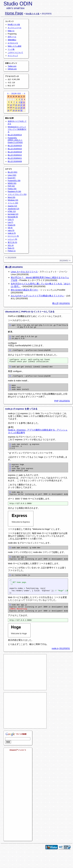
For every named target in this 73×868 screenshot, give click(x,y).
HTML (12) (12, 211)
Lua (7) (10, 222)
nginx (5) (11, 231)
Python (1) (12, 251)
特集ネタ (11, 31)
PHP (56, 406)
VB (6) (10, 228)
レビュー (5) (12, 239)
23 (19, 108)
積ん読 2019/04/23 (15, 149)
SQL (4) (11, 245)
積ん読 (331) (12, 172)
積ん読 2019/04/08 (15, 161)
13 (11, 105)
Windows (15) (13, 200)
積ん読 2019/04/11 (15, 158)
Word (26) (11, 197)
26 (8, 110)
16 (19, 105)
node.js (55, 664)
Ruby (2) (11, 248)
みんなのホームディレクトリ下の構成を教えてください (37, 296)
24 (21, 108)
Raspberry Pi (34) (14, 192)
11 (24, 102)
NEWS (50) (12, 183)
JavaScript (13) (13, 209)
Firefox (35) (12, 189)
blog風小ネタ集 (33, 14)
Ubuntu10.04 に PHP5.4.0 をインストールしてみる (30, 312)
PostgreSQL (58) (14, 181)
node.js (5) (12, 233)
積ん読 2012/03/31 (14, 267)
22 (16, 108)
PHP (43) (11, 186)
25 (24, 108)
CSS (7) (11, 220)
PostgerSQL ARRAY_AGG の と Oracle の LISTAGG (15, 140)
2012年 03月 (16, 94)
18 (24, 105)
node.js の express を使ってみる (21, 414)
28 (13, 110)
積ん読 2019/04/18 (15, 152)
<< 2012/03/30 (11, 258)
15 (16, 105)
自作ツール (12, 37)
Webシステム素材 (15, 46)
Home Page (14, 13)
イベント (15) (13, 203)
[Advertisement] (25, 688)
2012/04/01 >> (65, 261)
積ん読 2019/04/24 (15, 146)
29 (16, 110)
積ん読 (55, 303)
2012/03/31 (65, 303)
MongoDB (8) (13, 217)
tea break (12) (13, 214)
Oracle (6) (11, 225)
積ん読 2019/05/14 (15, 135)
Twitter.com (12, 66)
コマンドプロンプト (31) (17, 194)
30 (19, 110)
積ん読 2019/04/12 (15, 155)
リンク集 (11, 49)
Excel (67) (12, 178)
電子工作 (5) (12, 242)
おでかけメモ (13, 43)
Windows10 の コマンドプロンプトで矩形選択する (17, 129)
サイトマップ (13, 56)
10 (21, 102)
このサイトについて (15, 52)
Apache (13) (12, 206)
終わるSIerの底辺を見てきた (25, 290)
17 (21, 105)
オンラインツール (15, 28)
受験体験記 (12, 40)
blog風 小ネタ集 (14, 25)
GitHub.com (12, 69)
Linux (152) (12, 175)
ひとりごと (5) (13, 236)
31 (21, 110)
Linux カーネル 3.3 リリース (24, 272)
